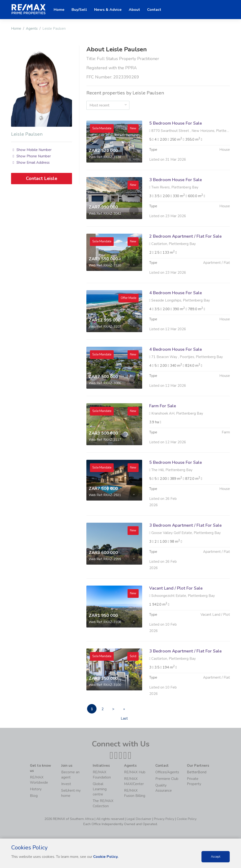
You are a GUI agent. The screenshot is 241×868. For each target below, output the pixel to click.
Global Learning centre (100, 789)
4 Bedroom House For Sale (176, 316)
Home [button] (59, 10)
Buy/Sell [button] (79, 10)
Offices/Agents (167, 772)
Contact (154, 10)
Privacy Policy (164, 819)
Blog (34, 796)
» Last (124, 710)
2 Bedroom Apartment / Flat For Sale (185, 259)
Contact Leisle (42, 178)
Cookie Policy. (106, 857)
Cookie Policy (187, 819)
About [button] (134, 10)
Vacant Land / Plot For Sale (176, 611)
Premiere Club (167, 779)
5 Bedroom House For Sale (176, 123)
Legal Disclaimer (139, 819)
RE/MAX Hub (135, 772)
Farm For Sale (163, 429)
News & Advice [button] (108, 10)
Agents (32, 29)
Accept (216, 857)
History (36, 789)
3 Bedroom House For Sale (176, 203)
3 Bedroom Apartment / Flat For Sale (185, 548)
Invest (66, 784)
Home (16, 29)
